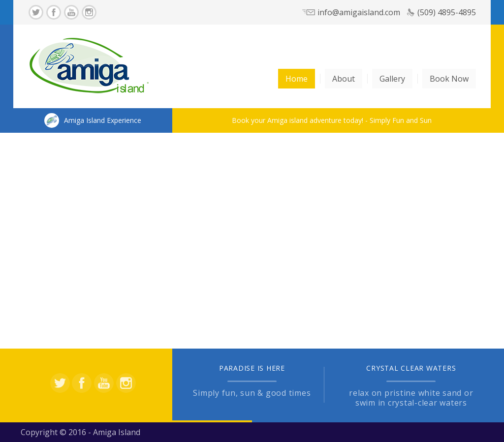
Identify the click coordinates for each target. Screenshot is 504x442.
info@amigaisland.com (359, 12)
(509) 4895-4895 (447, 12)
